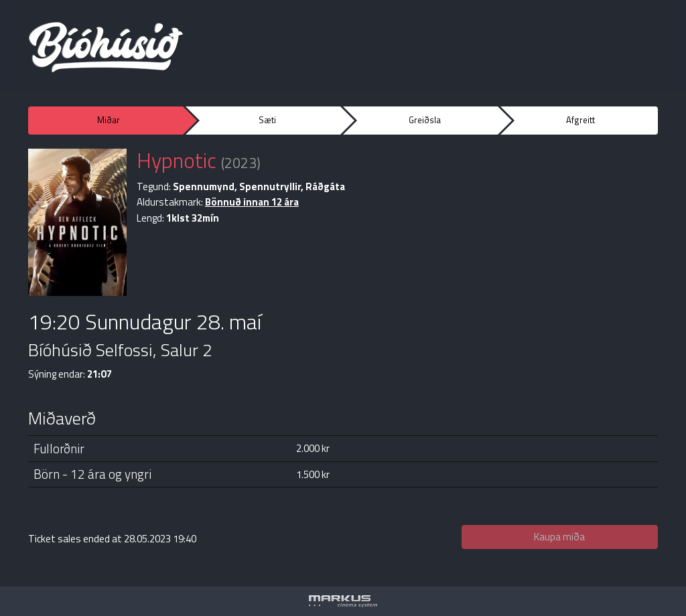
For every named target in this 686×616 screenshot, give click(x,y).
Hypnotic (177, 160)
